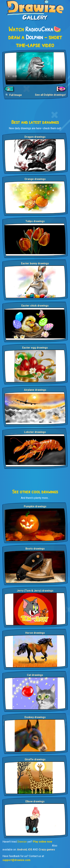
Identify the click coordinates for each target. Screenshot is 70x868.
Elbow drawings (35, 801)
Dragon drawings (35, 137)
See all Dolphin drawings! (50, 95)
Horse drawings (35, 633)
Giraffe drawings (35, 759)
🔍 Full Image (14, 95)
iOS (30, 850)
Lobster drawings (35, 432)
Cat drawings (35, 675)
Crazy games (47, 850)
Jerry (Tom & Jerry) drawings (35, 591)
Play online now (43, 842)
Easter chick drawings (35, 306)
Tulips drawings (35, 221)
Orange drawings (35, 179)
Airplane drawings (35, 390)
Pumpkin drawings (35, 506)
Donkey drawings (35, 717)
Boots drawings (35, 549)
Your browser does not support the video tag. (35, 68)
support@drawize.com (16, 860)
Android (22, 850)
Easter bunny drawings (35, 263)
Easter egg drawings (35, 348)
